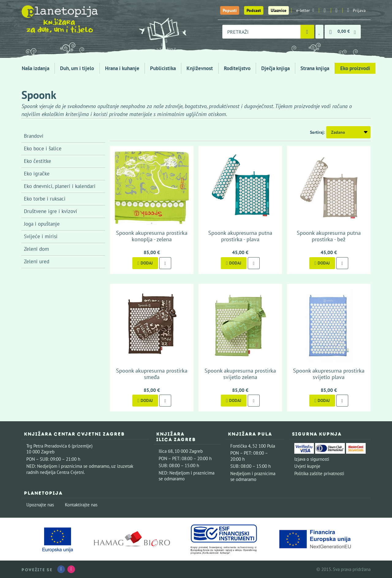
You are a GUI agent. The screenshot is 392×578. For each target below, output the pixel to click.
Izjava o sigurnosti (312, 459)
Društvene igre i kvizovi (51, 211)
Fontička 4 (240, 446)
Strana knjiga (315, 68)
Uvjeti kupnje (307, 466)
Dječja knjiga (275, 68)
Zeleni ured (37, 261)
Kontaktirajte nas (81, 505)
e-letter (305, 10)
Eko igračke (37, 174)
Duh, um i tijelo (77, 68)
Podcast (254, 10)
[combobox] (261, 32)
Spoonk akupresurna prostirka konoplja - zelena (152, 236)
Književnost (200, 68)
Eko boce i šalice (43, 148)
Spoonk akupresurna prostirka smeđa (152, 374)
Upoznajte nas (40, 505)
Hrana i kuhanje (122, 68)
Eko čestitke (38, 161)
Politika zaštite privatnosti (319, 473)
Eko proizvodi (355, 68)
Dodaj (145, 263)
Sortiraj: (317, 132)
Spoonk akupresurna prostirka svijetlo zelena (240, 374)
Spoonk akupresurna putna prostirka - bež (329, 236)
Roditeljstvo (237, 68)
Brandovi (34, 136)
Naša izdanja (36, 68)
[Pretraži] (307, 32)
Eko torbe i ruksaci (45, 199)
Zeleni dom (36, 249)
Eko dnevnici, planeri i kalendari (60, 186)
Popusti (230, 10)
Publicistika (163, 68)
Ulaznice (279, 10)
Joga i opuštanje (42, 224)
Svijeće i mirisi (41, 236)
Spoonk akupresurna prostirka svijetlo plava (329, 374)
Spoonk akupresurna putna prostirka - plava (240, 236)
